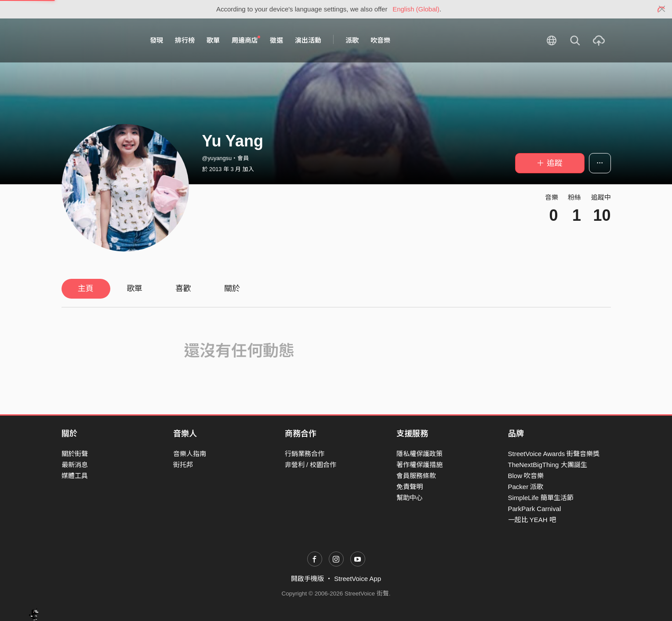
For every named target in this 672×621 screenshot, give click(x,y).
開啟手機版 (307, 579)
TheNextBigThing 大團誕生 (548, 465)
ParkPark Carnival (535, 509)
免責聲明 (410, 487)
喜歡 (183, 289)
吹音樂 (380, 40)
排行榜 (185, 40)
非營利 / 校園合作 (311, 465)
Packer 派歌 (526, 487)
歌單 (213, 40)
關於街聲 (75, 454)
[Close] (662, 9)
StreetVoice (98, 40)
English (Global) (416, 9)
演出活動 (308, 40)
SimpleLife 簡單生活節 (541, 498)
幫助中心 (410, 498)
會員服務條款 (416, 476)
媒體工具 (75, 476)
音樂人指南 (190, 454)
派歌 (352, 40)
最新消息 (75, 465)
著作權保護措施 (420, 465)
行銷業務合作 (305, 454)
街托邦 (183, 465)
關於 (232, 289)
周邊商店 (246, 40)
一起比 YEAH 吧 (532, 520)
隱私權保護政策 (420, 454)
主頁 (86, 289)
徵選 (276, 40)
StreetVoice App (358, 579)
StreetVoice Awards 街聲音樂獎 (554, 454)
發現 (156, 40)
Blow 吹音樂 (526, 476)
